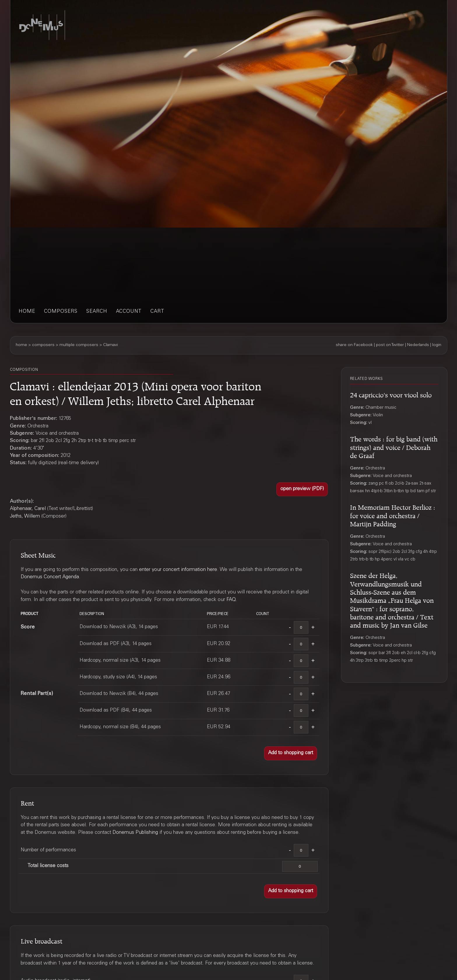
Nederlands (418, 345)
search (97, 312)
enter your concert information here (178, 570)
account (129, 312)
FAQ (231, 600)
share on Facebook (354, 345)
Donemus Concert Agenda (50, 577)
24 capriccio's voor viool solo (391, 394)
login (437, 345)
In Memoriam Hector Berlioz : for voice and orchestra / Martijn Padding (393, 515)
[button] (302, 489)
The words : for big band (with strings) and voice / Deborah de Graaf (394, 446)
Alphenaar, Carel (28, 509)
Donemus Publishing (135, 833)
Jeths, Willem (25, 517)
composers (61, 312)
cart (157, 312)
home (27, 312)
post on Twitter (390, 345)
